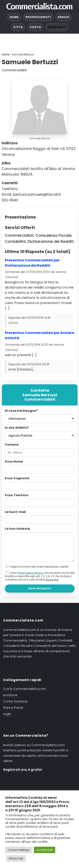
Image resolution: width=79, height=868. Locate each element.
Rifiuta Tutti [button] (16, 858)
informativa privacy (31, 573)
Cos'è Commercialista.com (25, 689)
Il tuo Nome (14, 461)
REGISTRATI (57, 27)
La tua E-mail (15, 512)
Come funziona (15, 701)
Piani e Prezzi (13, 708)
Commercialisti (19, 235)
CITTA (18, 27)
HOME (14, 17)
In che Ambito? (17, 428)
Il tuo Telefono (17, 495)
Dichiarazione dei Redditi (51, 241)
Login (7, 714)
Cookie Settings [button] (19, 850)
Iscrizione (10, 695)
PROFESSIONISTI (38, 17)
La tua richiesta (17, 529)
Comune (12, 445)
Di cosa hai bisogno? (21, 411)
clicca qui (52, 580)
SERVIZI (64, 17)
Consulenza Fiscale (53, 235)
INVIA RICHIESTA (40, 589)
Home (5, 54)
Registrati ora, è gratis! (23, 770)
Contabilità (15, 241)
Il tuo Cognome (17, 478)
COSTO (35, 27)
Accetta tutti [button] (45, 850)
